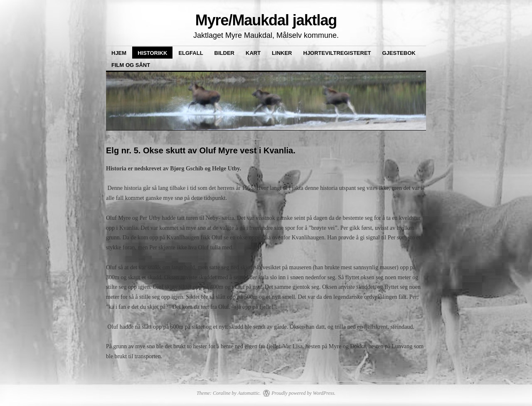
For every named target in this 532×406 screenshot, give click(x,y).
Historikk (152, 53)
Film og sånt (131, 65)
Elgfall (191, 53)
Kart (253, 53)
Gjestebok (399, 53)
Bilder (224, 53)
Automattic (249, 393)
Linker (282, 53)
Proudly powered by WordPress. (303, 393)
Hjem (119, 53)
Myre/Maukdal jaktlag (266, 20)
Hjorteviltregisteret (337, 53)
